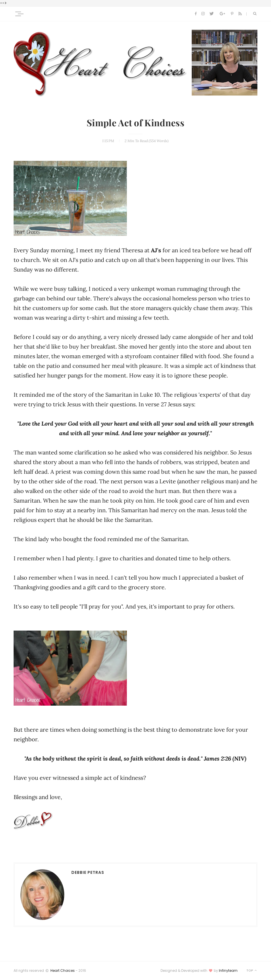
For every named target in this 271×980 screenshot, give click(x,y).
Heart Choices (63, 971)
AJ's (156, 250)
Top (252, 971)
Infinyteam (228, 971)
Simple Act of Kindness (135, 123)
